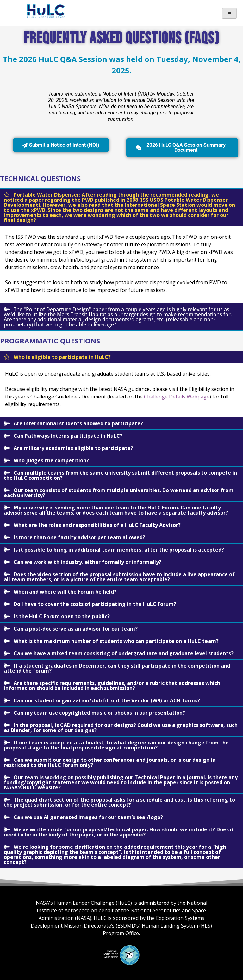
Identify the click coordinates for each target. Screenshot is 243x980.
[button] (121, 207)
